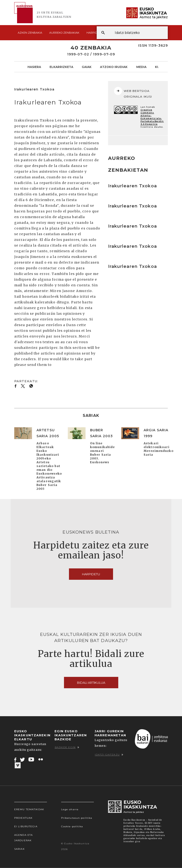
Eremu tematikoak (29, 809)
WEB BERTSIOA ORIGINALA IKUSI (133, 93)
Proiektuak (23, 818)
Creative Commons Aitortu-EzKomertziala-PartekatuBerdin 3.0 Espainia (152, 117)
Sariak (19, 849)
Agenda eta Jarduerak (23, 838)
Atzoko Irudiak (114, 67)
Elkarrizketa (61, 67)
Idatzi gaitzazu (109, 755)
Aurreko (64, 33)
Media (141, 67)
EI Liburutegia (26, 826)
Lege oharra (70, 809)
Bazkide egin (67, 747)
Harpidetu (94, 33)
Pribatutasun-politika (77, 818)
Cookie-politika (72, 826)
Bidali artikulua (91, 683)
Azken (30, 33)
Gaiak (87, 67)
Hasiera (34, 67)
